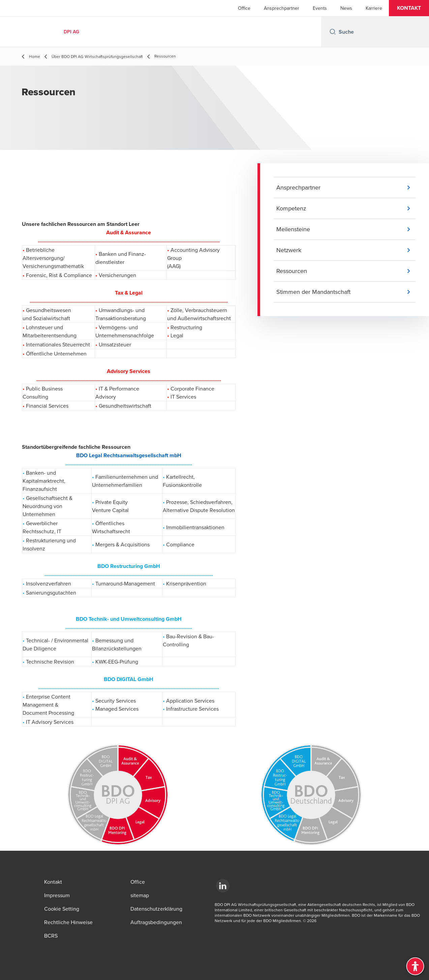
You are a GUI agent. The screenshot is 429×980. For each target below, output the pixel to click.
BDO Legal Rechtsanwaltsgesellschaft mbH (129, 455)
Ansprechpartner (282, 8)
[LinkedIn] (223, 886)
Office (244, 8)
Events (320, 8)
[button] (409, 8)
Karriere (374, 8)
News (346, 8)
